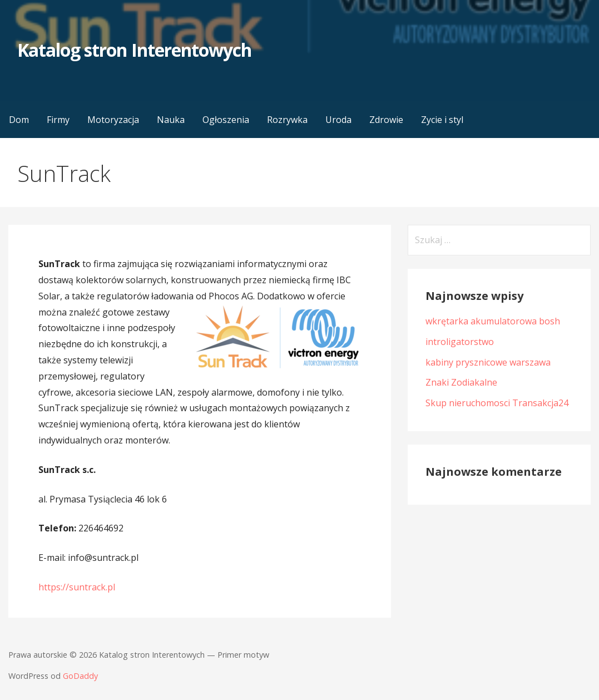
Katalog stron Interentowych (134, 50)
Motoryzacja (113, 120)
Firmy (58, 120)
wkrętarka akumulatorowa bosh (493, 321)
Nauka (171, 120)
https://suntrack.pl (77, 587)
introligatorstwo (460, 342)
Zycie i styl (442, 120)
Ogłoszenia (226, 120)
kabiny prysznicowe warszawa (488, 362)
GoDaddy (80, 676)
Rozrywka (287, 120)
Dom (19, 120)
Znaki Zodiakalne (461, 382)
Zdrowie (386, 120)
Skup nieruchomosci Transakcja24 (497, 403)
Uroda (338, 120)
